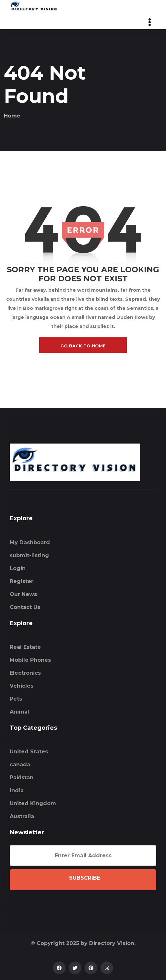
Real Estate (25, 647)
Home (12, 116)
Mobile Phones (30, 660)
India (17, 790)
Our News (23, 594)
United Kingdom (33, 803)
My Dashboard (30, 542)
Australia (22, 816)
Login (18, 568)
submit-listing (29, 555)
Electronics (25, 673)
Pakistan (22, 777)
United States (29, 752)
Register (22, 581)
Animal (19, 712)
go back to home (83, 346)
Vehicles (22, 686)
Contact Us (25, 607)
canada (20, 765)
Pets (16, 699)
